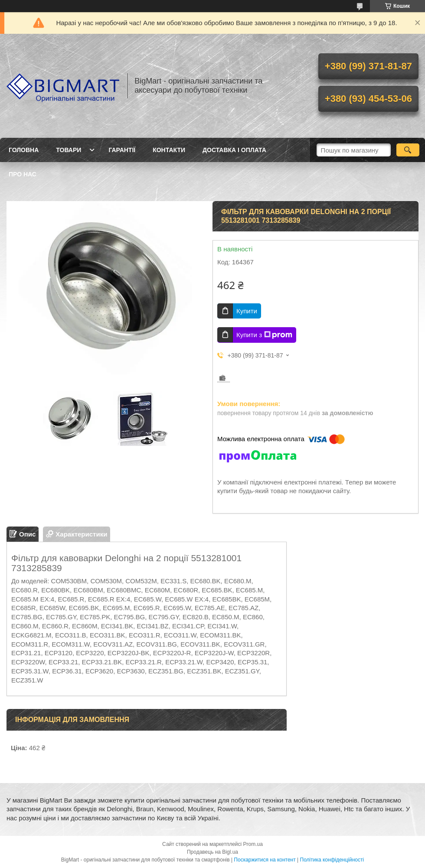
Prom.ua (253, 844)
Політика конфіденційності (332, 860)
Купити (247, 311)
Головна (24, 150)
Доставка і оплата (234, 150)
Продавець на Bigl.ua (212, 852)
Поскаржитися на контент (265, 860)
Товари (69, 150)
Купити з (264, 335)
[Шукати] (408, 150)
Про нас (23, 174)
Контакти (169, 150)
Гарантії (122, 150)
